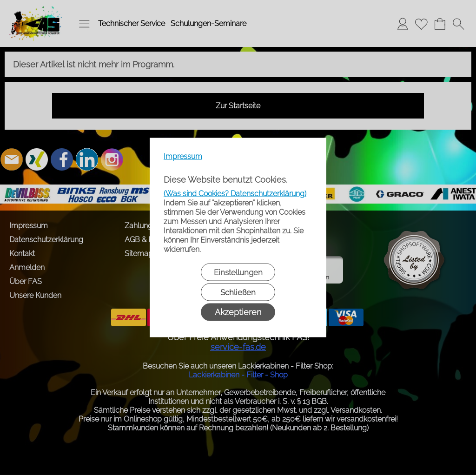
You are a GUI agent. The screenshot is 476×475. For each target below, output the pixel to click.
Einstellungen (238, 272)
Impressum (183, 156)
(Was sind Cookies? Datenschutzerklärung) (235, 194)
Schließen (238, 292)
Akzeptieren (238, 312)
